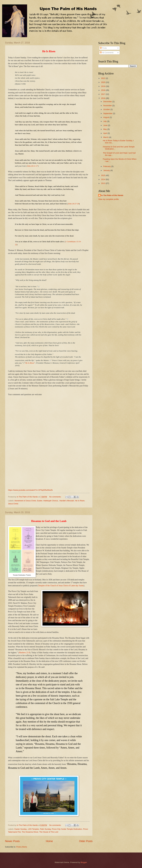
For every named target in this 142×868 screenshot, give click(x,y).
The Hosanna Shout (30, 832)
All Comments (107, 53)
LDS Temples (33, 829)
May (105, 129)
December (108, 102)
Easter (40, 501)
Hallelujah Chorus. (51, 501)
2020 (103, 82)
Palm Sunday (45, 829)
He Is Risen (30, 363)
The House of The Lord (49, 832)
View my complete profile (109, 199)
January (107, 170)
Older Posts (86, 841)
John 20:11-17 (32, 166)
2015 (103, 175)
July (105, 121)
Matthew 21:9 (24, 653)
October (107, 109)
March (106, 137)
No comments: (56, 497)
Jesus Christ (13, 504)
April (105, 133)
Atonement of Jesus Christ (25, 501)
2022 (103, 78)
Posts (103, 48)
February (107, 166)
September (108, 113)
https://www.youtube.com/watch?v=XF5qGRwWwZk (30, 490)
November (108, 106)
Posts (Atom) (22, 847)
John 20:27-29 (74, 204)
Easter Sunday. (21, 829)
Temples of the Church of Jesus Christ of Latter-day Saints (61, 586)
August (106, 117)
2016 (103, 98)
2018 (103, 90)
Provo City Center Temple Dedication (67, 829)
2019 (103, 86)
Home (49, 841)
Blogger (84, 862)
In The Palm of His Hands (112, 195)
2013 (103, 183)
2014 (103, 179)
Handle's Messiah (67, 501)
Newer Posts (12, 841)
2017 (103, 94)
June (106, 125)
